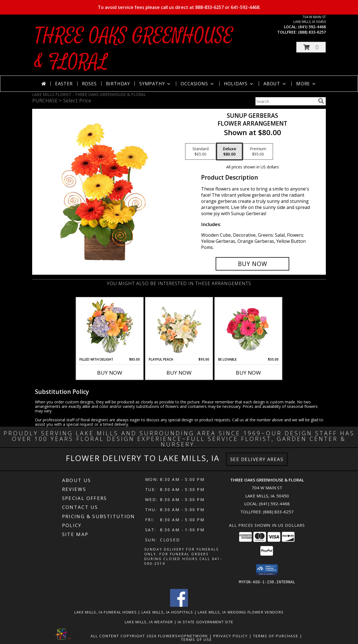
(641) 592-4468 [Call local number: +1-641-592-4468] (312, 27)
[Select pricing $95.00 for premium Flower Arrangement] (258, 152)
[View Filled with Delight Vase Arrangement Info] (110, 327)
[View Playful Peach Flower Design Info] (179, 327)
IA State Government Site (205, 622)
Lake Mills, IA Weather (149, 622)
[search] (321, 101)
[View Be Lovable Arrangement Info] (249, 327)
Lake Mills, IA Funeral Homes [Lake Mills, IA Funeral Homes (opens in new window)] (106, 612)
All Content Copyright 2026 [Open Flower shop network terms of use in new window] (124, 636)
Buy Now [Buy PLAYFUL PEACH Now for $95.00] (179, 373)
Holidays (239, 84)
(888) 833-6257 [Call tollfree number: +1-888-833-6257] (312, 32)
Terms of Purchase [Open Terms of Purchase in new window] (276, 636)
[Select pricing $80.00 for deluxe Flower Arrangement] (229, 152)
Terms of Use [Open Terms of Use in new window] (196, 639)
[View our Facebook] (179, 605)
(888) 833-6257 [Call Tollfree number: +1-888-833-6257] (278, 512)
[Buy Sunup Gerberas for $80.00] (252, 264)
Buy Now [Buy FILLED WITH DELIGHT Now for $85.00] (110, 373)
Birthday (118, 84)
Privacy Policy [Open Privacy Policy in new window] (231, 636)
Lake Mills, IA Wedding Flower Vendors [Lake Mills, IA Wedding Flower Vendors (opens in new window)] (241, 612)
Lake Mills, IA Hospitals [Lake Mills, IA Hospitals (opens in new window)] (167, 612)
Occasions (198, 84)
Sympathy (155, 84)
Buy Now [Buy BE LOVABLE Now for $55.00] (248, 373)
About (275, 84)
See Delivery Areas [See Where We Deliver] (257, 459)
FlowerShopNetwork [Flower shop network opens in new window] (183, 636)
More (306, 84)
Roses (89, 84)
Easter (64, 84)
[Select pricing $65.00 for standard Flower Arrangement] (201, 152)
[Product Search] (286, 101)
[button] (311, 47)
